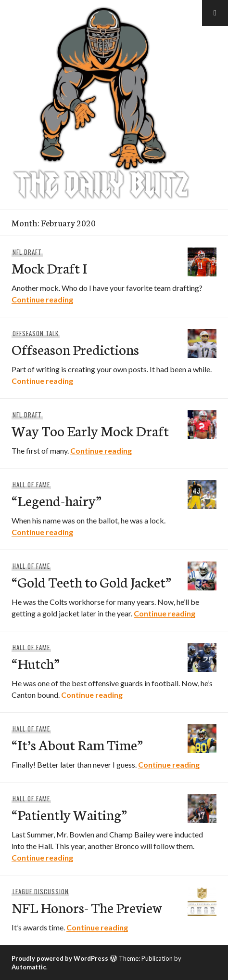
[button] (215, 13)
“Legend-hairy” (57, 500)
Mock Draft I (49, 268)
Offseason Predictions (75, 349)
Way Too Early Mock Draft (90, 430)
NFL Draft (27, 252)
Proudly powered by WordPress (60, 958)
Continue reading (42, 299)
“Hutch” (36, 663)
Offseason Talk (36, 333)
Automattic (29, 967)
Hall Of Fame (31, 484)
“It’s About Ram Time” (77, 744)
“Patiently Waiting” (69, 814)
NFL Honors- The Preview (87, 907)
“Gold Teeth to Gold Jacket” (91, 581)
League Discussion (41, 891)
